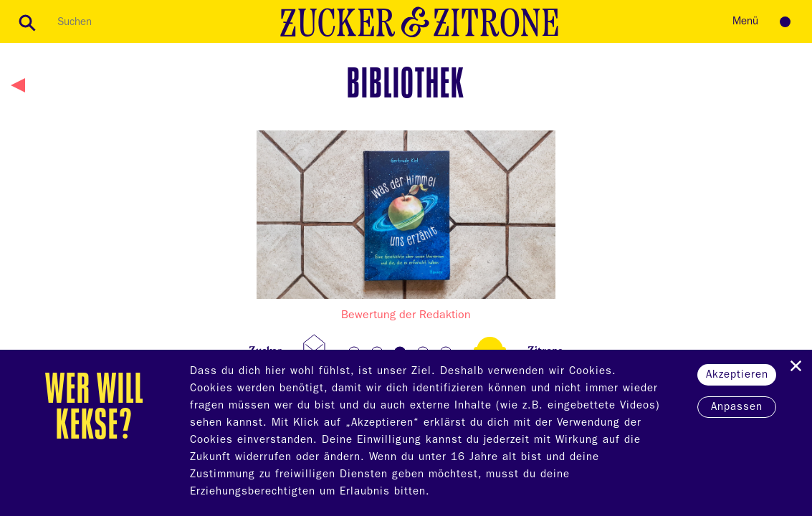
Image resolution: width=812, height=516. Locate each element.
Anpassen (737, 408)
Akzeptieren (737, 376)
